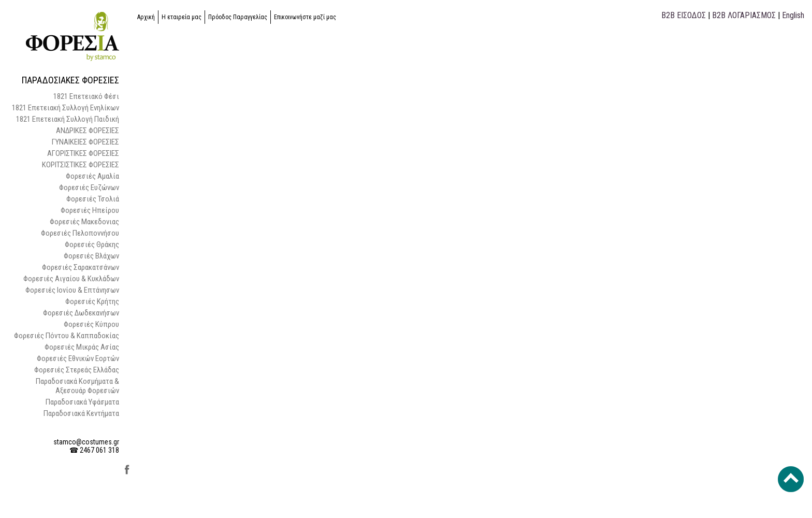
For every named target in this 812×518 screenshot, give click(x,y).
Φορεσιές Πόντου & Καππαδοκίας (67, 336)
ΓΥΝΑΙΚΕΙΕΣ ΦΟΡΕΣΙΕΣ (85, 142)
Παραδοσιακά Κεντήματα (81, 413)
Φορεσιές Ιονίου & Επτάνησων (72, 290)
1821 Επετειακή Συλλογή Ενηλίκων (66, 108)
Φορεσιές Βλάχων (91, 256)
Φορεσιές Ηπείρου (90, 210)
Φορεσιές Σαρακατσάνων (81, 267)
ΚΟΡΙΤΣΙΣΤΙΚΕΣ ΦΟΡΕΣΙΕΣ (81, 165)
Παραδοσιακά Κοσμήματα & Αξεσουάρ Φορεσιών (77, 386)
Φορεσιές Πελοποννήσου (80, 233)
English (793, 15)
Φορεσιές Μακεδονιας (84, 222)
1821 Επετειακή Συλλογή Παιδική (68, 119)
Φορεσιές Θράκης (92, 244)
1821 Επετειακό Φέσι (86, 96)
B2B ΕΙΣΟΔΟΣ (684, 15)
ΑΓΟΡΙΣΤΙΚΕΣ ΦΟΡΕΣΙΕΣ (83, 153)
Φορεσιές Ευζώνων (89, 188)
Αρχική (146, 17)
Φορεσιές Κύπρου (91, 324)
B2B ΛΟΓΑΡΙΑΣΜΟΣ (744, 15)
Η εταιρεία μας (182, 17)
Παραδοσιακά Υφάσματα (82, 402)
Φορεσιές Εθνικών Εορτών (78, 358)
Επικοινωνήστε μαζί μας (305, 17)
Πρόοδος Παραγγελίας (238, 17)
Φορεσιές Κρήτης (92, 301)
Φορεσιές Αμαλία (92, 176)
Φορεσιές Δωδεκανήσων (81, 313)
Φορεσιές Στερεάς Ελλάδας (77, 370)
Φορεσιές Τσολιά (93, 199)
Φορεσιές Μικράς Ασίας (82, 347)
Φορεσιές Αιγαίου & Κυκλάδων (71, 279)
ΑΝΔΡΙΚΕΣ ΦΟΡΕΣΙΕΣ (88, 131)
